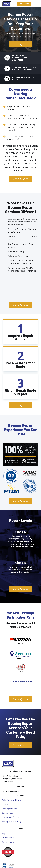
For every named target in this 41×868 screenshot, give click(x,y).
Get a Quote (24, 4)
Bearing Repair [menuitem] (8, 813)
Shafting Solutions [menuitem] (9, 809)
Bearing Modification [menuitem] (10, 817)
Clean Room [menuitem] (7, 804)
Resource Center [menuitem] (8, 842)
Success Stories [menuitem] (8, 838)
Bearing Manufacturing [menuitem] (11, 821)
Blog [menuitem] (4, 833)
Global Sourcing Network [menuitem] (12, 800)
